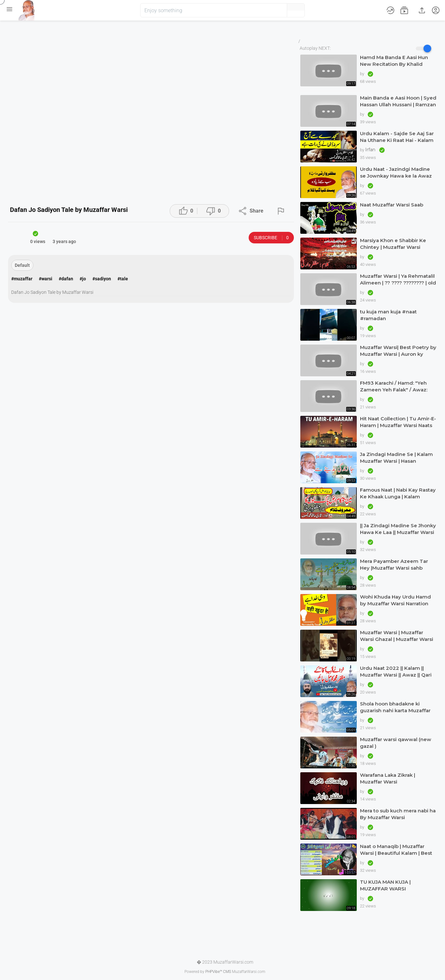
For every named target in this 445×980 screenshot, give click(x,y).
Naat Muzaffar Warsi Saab (392, 205)
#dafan (66, 279)
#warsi (46, 279)
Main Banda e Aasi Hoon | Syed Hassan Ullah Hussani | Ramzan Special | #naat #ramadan (398, 101)
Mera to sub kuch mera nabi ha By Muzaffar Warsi (398, 814)
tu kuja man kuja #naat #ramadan (388, 315)
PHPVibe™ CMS (218, 972)
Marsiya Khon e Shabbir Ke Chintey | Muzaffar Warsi (393, 244)
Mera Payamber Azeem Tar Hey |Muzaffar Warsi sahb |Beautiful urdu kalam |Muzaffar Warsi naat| (394, 565)
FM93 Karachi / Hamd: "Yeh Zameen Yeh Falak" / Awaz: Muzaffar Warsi (394, 386)
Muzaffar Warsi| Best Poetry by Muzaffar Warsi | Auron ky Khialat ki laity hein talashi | (398, 351)
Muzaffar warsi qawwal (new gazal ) (396, 743)
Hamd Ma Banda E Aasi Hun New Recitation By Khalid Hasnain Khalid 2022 (394, 61)
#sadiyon (102, 279)
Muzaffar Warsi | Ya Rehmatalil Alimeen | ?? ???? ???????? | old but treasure (398, 280)
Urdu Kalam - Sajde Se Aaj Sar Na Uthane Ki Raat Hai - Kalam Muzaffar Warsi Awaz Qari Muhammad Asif (397, 137)
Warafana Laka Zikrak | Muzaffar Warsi (388, 778)
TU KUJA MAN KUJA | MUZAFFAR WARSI (385, 885)
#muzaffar (22, 279)
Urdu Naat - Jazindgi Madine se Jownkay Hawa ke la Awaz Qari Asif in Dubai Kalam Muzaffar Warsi (396, 173)
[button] (271, 10)
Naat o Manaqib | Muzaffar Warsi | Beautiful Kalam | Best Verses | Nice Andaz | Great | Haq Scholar (396, 850)
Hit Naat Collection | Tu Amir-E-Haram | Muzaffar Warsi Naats (398, 422)
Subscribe (271, 238)
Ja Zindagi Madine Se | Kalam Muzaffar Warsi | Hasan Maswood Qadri (396, 458)
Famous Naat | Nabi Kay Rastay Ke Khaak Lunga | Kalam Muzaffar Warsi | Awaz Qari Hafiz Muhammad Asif (398, 493)
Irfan (371, 150)
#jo (83, 279)
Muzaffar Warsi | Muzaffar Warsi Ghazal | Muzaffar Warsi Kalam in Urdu (397, 636)
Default (22, 265)
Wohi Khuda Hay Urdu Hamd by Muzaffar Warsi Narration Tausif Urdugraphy (395, 600)
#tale (123, 279)
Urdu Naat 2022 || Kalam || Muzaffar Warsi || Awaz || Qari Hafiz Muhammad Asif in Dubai (398, 672)
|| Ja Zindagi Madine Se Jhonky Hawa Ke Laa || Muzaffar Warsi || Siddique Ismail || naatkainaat (398, 529)
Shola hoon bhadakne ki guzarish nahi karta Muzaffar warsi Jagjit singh (395, 707)
